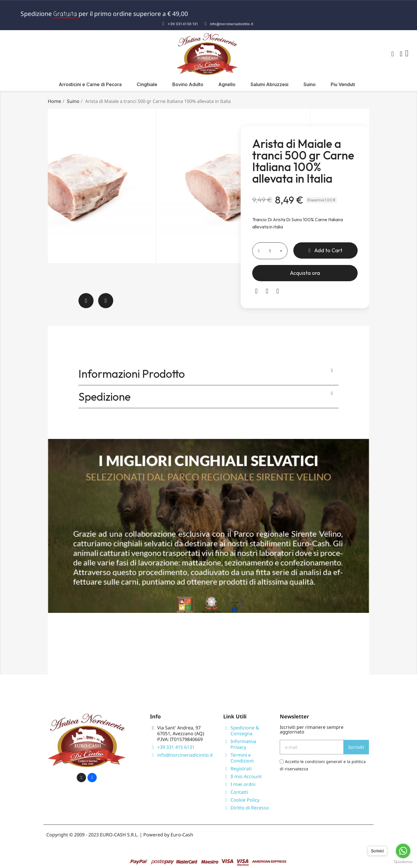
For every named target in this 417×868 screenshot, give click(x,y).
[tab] (209, 374)
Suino (310, 84)
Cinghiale (147, 84)
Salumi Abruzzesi (269, 84)
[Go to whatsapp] (403, 851)
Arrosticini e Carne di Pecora (90, 84)
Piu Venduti (343, 84)
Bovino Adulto (188, 84)
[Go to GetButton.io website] (403, 862)
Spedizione (105, 397)
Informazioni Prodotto (132, 374)
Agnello (227, 84)
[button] (393, 54)
